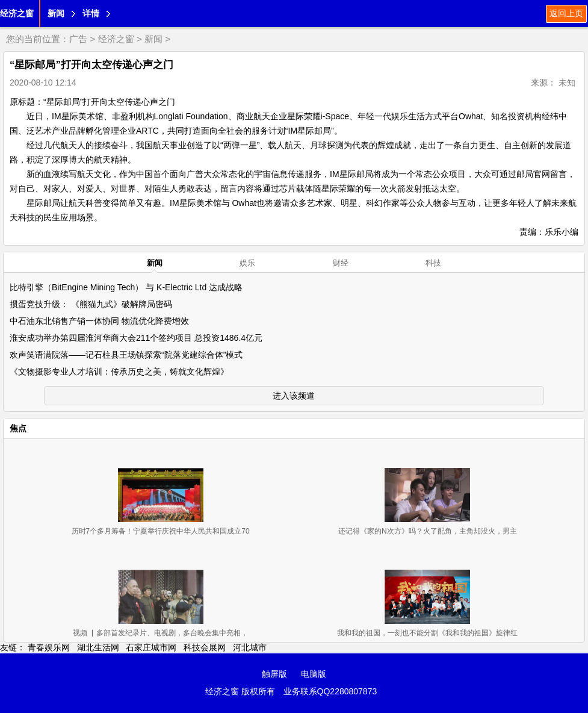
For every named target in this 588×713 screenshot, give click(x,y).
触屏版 (274, 674)
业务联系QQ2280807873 (330, 691)
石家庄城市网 (151, 647)
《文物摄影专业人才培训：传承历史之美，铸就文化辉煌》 (119, 372)
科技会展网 (205, 647)
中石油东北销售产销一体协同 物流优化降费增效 (99, 321)
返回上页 (566, 13)
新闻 (56, 13)
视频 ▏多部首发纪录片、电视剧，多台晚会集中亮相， (160, 633)
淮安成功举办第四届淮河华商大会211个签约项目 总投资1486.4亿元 (136, 338)
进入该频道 (294, 396)
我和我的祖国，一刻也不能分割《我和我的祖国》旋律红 (427, 633)
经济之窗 (17, 13)
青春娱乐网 (49, 647)
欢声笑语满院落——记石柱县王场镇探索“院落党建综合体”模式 (126, 355)
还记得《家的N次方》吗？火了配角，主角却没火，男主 (428, 531)
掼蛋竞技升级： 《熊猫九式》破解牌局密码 (91, 304)
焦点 (18, 428)
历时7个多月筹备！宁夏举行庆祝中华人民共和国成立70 (161, 531)
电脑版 (314, 674)
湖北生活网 (98, 647)
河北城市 (250, 647)
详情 (91, 13)
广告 (78, 39)
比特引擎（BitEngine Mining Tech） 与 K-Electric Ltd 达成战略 (126, 287)
